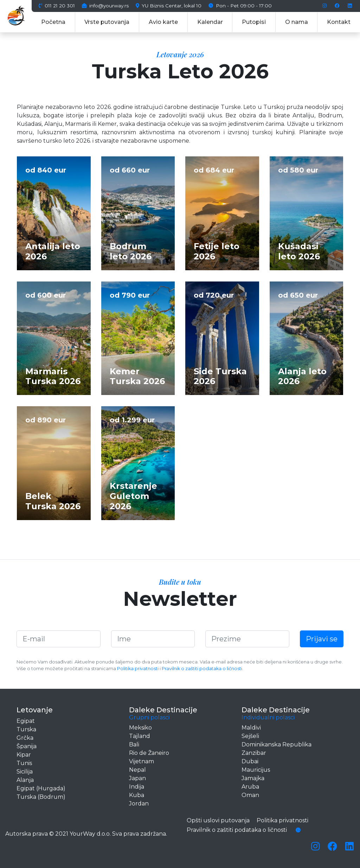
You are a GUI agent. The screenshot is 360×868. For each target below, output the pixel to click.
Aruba (250, 787)
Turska (26, 729)
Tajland (140, 736)
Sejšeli (250, 736)
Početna (53, 22)
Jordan (139, 804)
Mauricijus (256, 770)
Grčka (25, 738)
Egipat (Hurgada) (41, 788)
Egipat (26, 721)
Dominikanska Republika (277, 744)
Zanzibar (254, 753)
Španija (27, 746)
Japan (137, 778)
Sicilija (25, 772)
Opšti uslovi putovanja (218, 820)
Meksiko (140, 728)
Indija (137, 787)
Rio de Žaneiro (149, 753)
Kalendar (210, 22)
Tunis (24, 763)
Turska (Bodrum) (41, 797)
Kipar (24, 755)
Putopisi (254, 22)
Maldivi (251, 728)
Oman (250, 795)
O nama (297, 22)
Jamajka (253, 778)
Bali (134, 744)
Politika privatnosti (138, 669)
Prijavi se (322, 639)
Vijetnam (142, 761)
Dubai (250, 761)
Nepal (137, 770)
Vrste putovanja (107, 22)
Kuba (137, 795)
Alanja (25, 780)
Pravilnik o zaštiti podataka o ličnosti (202, 669)
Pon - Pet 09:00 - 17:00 (240, 6)
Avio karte (163, 22)
